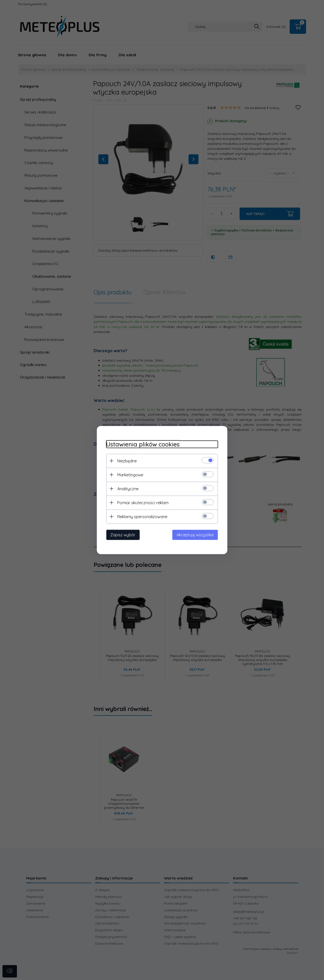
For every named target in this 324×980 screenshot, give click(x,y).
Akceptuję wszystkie (197, 535)
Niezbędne (126, 461)
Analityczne (127, 489)
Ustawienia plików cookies (142, 444)
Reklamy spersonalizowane (141, 516)
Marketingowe (129, 475)
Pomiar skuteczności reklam (142, 502)
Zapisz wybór (122, 535)
